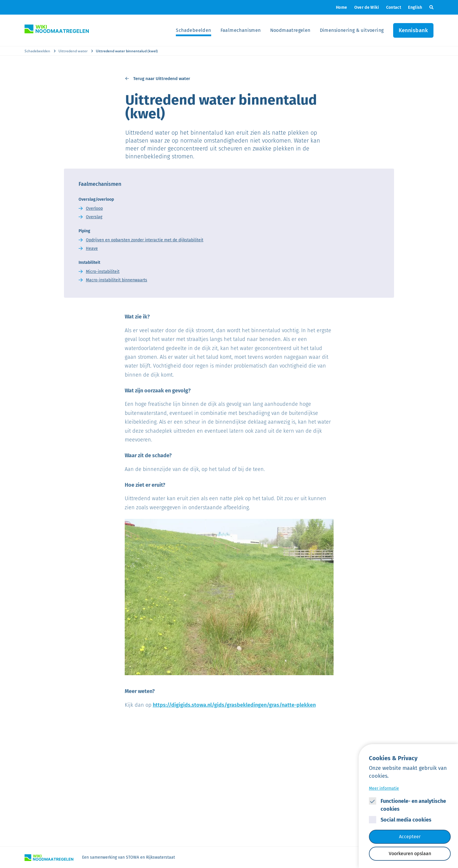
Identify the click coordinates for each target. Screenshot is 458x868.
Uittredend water (73, 51)
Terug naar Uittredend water (162, 79)
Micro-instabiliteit (103, 272)
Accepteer (410, 837)
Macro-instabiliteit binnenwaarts (117, 280)
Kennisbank (413, 30)
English (415, 7)
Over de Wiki (367, 7)
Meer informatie (384, 788)
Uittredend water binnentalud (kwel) (127, 51)
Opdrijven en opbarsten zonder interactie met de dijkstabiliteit (145, 240)
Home (341, 7)
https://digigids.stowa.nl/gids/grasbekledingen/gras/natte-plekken (234, 705)
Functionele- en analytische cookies (413, 805)
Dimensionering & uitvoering (352, 30)
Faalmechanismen (241, 30)
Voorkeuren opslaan (410, 854)
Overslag (94, 217)
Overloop (94, 208)
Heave (92, 248)
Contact (394, 7)
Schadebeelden (193, 30)
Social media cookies (406, 820)
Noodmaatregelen (290, 30)
